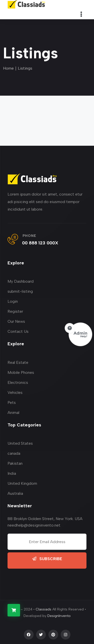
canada (14, 453)
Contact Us (18, 331)
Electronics (18, 382)
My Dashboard (21, 281)
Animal (13, 413)
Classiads (43, 609)
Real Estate (18, 362)
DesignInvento (59, 616)
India (12, 473)
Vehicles (15, 392)
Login (13, 301)
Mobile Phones (21, 372)
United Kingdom (22, 483)
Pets (12, 403)
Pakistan (15, 463)
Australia (15, 493)
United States (20, 443)
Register (15, 311)
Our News (16, 321)
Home (8, 68)
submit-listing (20, 291)
